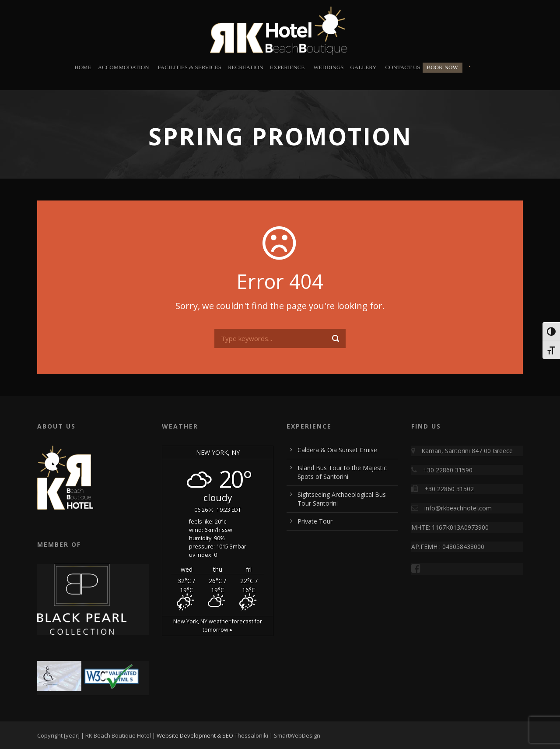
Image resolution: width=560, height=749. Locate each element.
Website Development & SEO (195, 735)
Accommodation (124, 67)
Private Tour (315, 521)
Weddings (328, 67)
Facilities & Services (190, 67)
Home (83, 67)
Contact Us (403, 67)
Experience (287, 67)
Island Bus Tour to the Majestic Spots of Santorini (342, 472)
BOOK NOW (443, 67)
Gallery (364, 67)
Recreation (246, 67)
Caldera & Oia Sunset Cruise (337, 450)
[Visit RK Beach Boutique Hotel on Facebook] (418, 570)
